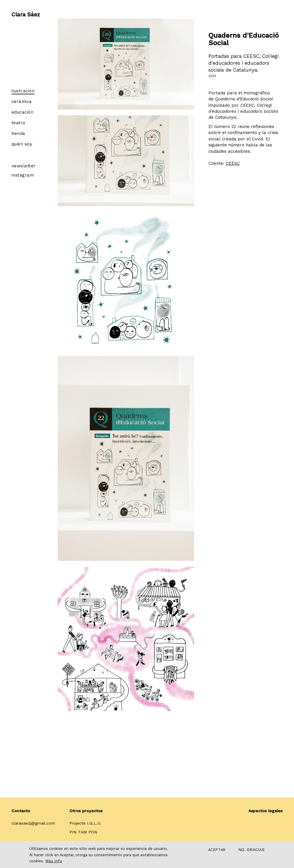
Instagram (23, 175)
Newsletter (24, 166)
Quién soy (22, 144)
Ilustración (23, 91)
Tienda (18, 133)
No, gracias (252, 850)
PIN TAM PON (83, 832)
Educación (22, 112)
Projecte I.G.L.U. (85, 823)
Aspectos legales (265, 811)
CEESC (233, 163)
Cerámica (22, 102)
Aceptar (217, 850)
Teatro (19, 123)
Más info (54, 861)
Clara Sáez (26, 13)
